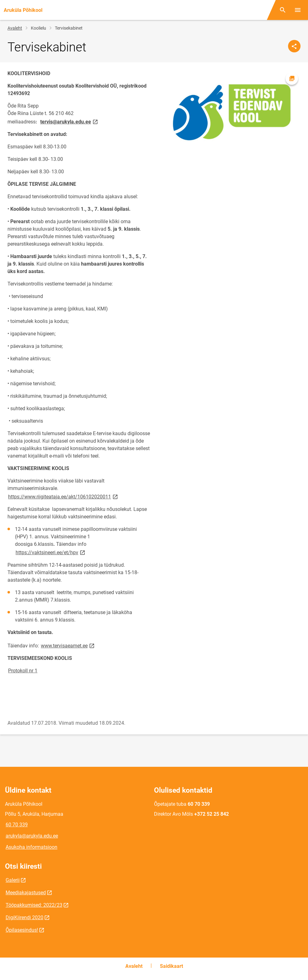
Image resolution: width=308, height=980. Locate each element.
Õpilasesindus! (22, 930)
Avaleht (15, 28)
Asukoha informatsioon (31, 847)
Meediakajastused (26, 893)
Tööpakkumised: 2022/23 (34, 905)
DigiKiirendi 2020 (24, 918)
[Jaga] (294, 46)
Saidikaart (171, 966)
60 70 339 (17, 825)
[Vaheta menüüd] (298, 10)
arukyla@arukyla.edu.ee (32, 836)
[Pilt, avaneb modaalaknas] (229, 110)
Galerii (13, 880)
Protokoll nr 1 (23, 671)
